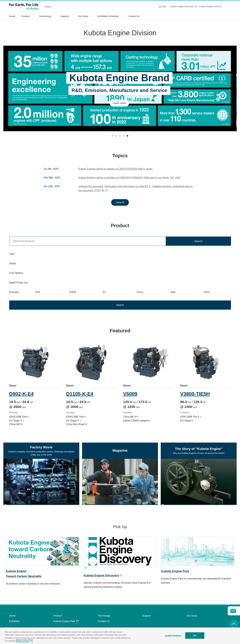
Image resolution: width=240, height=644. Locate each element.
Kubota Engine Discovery (182, 6)
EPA (38, 292)
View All (120, 202)
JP (160, 7)
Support (146, 616)
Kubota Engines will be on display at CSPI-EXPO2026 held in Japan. (116, 169)
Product (58, 616)
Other (207, 292)
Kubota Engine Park (209, 6)
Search (198, 241)
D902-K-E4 (21, 394)
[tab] (113, 136)
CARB (72, 292)
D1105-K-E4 (80, 394)
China (140, 292)
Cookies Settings (173, 635)
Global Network (229, 7)
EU (104, 292)
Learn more (120, 103)
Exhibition (14, 621)
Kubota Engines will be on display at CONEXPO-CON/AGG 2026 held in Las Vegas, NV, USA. (129, 178)
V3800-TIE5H (196, 394)
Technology (104, 616)
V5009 (131, 394)
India (173, 292)
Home (12, 16)
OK (195, 635)
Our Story (192, 616)
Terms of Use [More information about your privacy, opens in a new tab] (23, 641)
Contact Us (104, 621)
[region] (120, 636)
